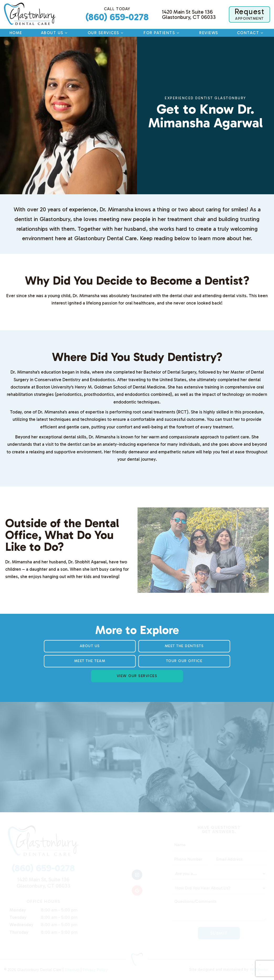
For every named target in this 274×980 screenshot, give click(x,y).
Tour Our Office (184, 661)
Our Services (106, 33)
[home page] (30, 14)
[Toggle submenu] (66, 33)
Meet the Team (90, 661)
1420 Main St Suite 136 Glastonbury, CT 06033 (189, 14)
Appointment (250, 14)
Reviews (209, 33)
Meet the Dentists (184, 646)
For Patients (162, 33)
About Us (55, 33)
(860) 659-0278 (117, 14)
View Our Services (137, 676)
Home (16, 33)
